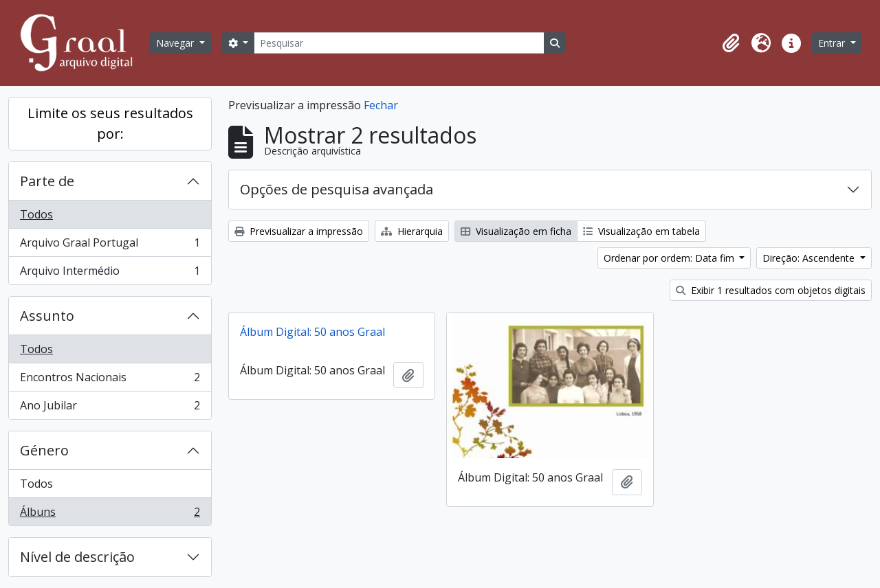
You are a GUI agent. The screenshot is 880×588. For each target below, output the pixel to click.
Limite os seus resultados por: (110, 123)
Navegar (176, 43)
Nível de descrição (77, 557)
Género (44, 450)
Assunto (47, 316)
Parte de (47, 181)
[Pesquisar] (399, 43)
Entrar (833, 43)
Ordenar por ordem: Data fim (670, 258)
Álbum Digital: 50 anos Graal (312, 332)
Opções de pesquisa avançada (337, 189)
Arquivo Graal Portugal (110, 246)
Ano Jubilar (110, 408)
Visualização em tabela (641, 231)
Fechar (381, 105)
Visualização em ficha (516, 231)
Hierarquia (412, 231)
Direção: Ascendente (810, 258)
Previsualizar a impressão (299, 231)
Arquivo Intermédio (110, 273)
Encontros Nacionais (110, 380)
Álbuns (110, 514)
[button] (731, 43)
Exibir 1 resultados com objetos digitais (771, 290)
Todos (36, 214)
